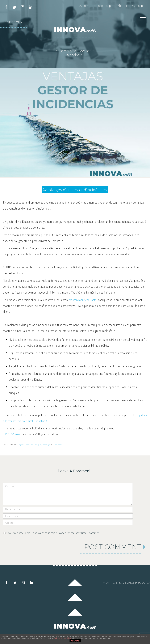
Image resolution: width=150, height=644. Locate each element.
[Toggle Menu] (143, 18)
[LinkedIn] (32, 583)
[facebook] (6, 7)
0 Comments (58, 445)
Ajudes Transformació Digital (30, 445)
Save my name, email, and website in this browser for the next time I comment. (53, 533)
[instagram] (23, 7)
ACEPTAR (75, 641)
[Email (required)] (68, 516)
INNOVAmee (12, 434)
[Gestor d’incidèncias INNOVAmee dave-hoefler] (75, 122)
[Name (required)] (68, 509)
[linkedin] (31, 7)
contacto (13, 22)
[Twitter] (15, 583)
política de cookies (62, 638)
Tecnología (47, 445)
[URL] (68, 523)
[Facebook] (7, 583)
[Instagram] (23, 583)
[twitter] (14, 7)
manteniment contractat (83, 300)
